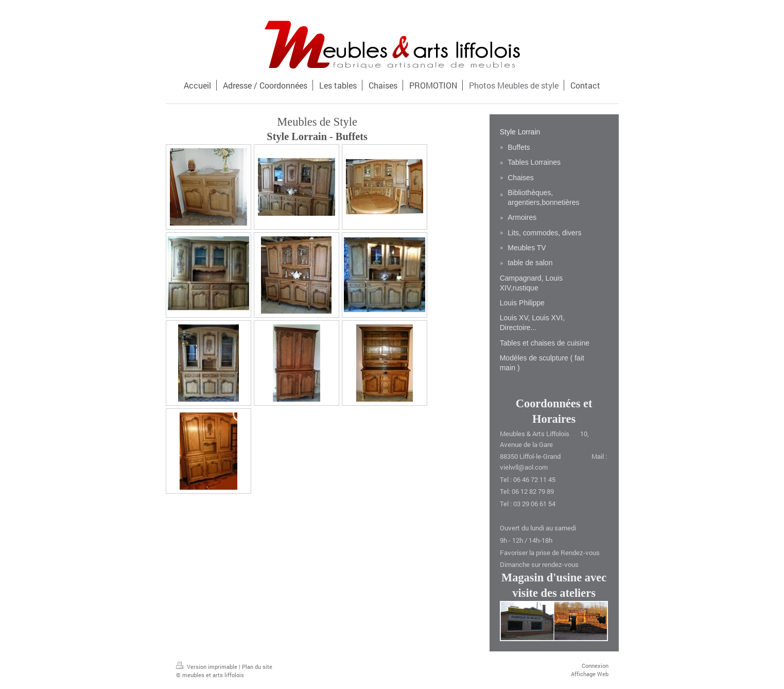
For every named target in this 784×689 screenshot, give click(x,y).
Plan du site (257, 667)
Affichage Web (590, 674)
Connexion (595, 666)
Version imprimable (207, 667)
